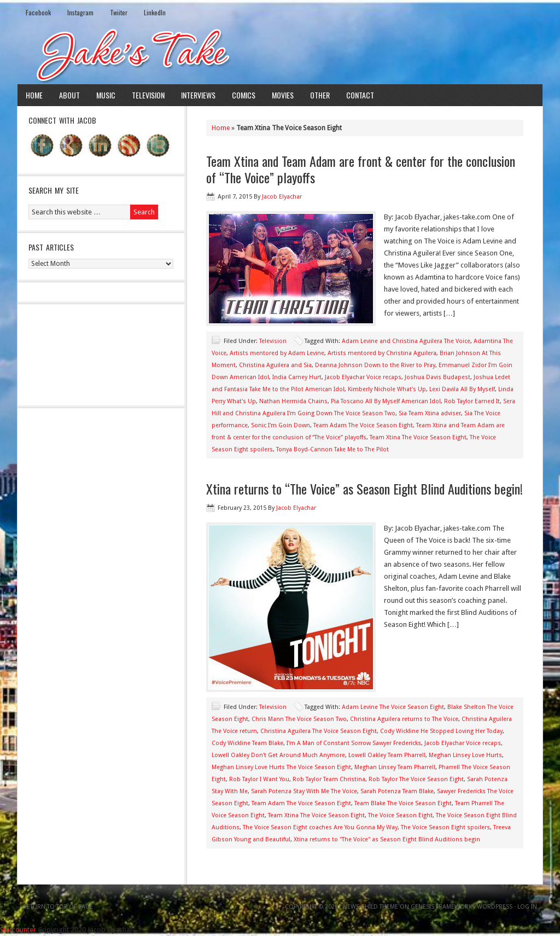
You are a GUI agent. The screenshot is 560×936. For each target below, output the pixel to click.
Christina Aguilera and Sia (275, 365)
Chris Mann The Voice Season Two (299, 719)
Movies (283, 95)
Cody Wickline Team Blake (247, 743)
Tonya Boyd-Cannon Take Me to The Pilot (332, 449)
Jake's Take (280, 54)
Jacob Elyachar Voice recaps (363, 377)
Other (320, 95)
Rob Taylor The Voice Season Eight (416, 779)
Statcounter (18, 930)
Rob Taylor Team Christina (329, 779)
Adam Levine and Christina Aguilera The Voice (406, 341)
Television (148, 95)
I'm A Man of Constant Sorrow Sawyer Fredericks (354, 743)
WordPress (495, 907)
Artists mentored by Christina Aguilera (382, 353)
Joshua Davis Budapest (437, 377)
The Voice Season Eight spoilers (445, 827)
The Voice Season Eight (400, 815)
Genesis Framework (441, 907)
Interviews (198, 95)
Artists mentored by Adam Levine (277, 353)
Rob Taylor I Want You (259, 779)
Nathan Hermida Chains (293, 401)
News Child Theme (371, 907)
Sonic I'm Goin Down (281, 425)
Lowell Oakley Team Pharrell (387, 755)
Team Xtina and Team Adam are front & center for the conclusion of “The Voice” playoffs (361, 169)
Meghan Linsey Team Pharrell (395, 767)
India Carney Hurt (297, 377)
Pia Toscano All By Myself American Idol (386, 401)
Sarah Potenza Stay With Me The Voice (304, 791)
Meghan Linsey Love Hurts (465, 755)
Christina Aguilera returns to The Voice (404, 719)
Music (106, 95)
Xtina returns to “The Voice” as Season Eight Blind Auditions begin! (364, 489)
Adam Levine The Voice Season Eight (393, 707)
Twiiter (119, 12)
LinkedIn (155, 12)
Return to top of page (58, 907)
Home (34, 95)
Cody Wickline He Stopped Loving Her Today (441, 731)
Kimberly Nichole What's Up (387, 389)
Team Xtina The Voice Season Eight (418, 437)
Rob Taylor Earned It (472, 401)
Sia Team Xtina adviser (430, 413)
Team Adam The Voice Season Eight (363, 425)
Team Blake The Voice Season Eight (403, 803)
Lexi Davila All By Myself (462, 389)
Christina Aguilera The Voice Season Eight (319, 731)
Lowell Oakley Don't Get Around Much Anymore (278, 755)
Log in (527, 907)
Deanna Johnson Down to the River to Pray (375, 365)
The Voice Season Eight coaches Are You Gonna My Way (320, 827)
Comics (244, 95)
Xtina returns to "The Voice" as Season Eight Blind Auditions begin (387, 839)
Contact (360, 95)
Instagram (80, 12)
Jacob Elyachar (282, 197)
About (69, 95)
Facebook (38, 12)
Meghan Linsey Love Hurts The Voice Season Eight (281, 767)
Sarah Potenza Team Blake (397, 791)
